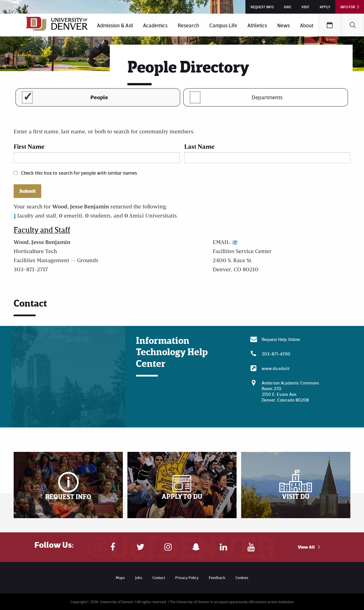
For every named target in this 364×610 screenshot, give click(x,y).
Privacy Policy (187, 577)
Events (330, 25)
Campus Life (223, 25)
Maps (120, 577)
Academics (155, 25)
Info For (348, 7)
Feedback (217, 577)
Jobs (139, 577)
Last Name (199, 146)
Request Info (262, 7)
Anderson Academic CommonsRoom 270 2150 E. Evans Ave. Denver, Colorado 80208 (290, 391)
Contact (159, 577)
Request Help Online (281, 339)
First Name (29, 146)
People (99, 97)
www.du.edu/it (276, 368)
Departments (267, 97)
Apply (325, 7)
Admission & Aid (115, 25)
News (284, 25)
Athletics (257, 25)
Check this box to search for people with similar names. (80, 173)
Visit (305, 7)
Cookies (242, 577)
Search (353, 25)
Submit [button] (27, 191)
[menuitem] (115, 25)
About (307, 25)
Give (288, 7)
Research (188, 25)
